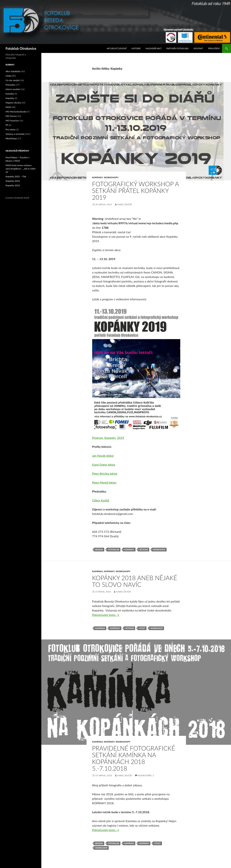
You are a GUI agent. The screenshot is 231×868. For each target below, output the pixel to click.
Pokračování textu (106, 615)
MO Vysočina (12, 121)
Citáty (8, 76)
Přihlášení (214, 48)
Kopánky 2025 (13, 181)
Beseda (99, 549)
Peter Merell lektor (105, 482)
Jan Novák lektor (103, 456)
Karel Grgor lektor (104, 464)
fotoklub (114, 549)
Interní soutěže (13, 89)
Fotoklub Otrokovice (21, 48)
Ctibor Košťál (101, 500)
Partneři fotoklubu (178, 48)
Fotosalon (10, 85)
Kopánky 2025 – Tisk (16, 176)
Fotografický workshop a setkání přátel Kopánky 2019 (136, 191)
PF (7, 125)
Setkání (144, 549)
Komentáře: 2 (146, 775)
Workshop (159, 549)
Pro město (11, 129)
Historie (136, 48)
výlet (142, 628)
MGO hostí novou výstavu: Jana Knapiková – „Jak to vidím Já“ (21, 169)
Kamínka (98, 571)
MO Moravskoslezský (16, 112)
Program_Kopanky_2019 (108, 438)
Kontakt (198, 48)
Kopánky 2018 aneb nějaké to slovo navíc (135, 581)
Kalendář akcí (153, 48)
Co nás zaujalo (13, 80)
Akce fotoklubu (13, 71)
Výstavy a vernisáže (15, 134)
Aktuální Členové (117, 48)
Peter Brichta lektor (105, 473)
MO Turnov (11, 116)
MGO (8, 107)
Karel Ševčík (125, 204)
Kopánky (98, 177)
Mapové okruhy (13, 103)
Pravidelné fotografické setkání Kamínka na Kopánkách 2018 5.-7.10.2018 (134, 758)
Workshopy (111, 177)
